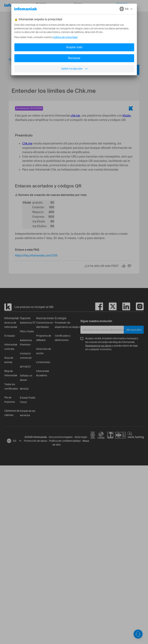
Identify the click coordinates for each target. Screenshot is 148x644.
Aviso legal (81, 437)
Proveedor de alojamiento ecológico (67, 325)
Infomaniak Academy (43, 373)
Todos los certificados (11, 386)
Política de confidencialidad (65, 441)
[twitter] (110, 307)
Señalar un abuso (26, 378)
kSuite (127, 116)
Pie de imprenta (10, 400)
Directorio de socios (44, 351)
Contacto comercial (26, 356)
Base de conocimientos (24, 60)
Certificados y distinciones (63, 338)
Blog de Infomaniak (11, 373)
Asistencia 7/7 (28, 323)
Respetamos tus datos (98, 346)
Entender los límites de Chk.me (67, 60)
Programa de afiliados (44, 338)
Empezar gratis (122, 6)
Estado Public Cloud (28, 400)
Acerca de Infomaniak (11, 325)
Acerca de (80, 6)
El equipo (10, 336)
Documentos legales (61, 437)
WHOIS (24, 389)
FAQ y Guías (27, 331)
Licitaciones (43, 362)
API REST (25, 367)
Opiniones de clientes (12, 413)
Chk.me (27, 143)
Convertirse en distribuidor (45, 325)
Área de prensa (9, 360)
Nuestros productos (45, 6)
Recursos (64, 6)
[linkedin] (123, 307)
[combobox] (71, 70)
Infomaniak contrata (11, 347)
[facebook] (99, 307)
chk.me (75, 116)
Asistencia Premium (26, 342)
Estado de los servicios (28, 413)
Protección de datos (35, 441)
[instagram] (137, 307)
